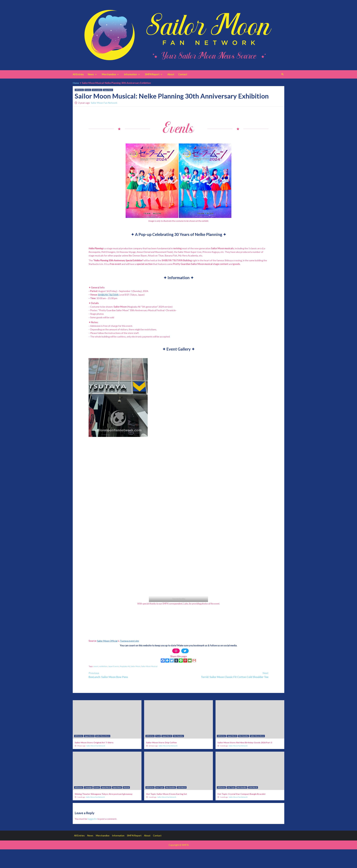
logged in (92, 819)
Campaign (88, 787)
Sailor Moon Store (103, 736)
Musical (126, 787)
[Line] (181, 661)
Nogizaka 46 (125, 666)
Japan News (108, 90)
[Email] (190, 661)
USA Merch (182, 787)
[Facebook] (163, 661)
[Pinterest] (185, 661)
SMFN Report (154, 74)
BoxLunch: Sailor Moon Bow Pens (134, 675)
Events (88, 90)
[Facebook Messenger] (167, 661)
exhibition (103, 666)
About (171, 74)
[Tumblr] (176, 661)
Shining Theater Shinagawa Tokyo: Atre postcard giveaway (104, 794)
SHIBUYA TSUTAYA (108, 295)
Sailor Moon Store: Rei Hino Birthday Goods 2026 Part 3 (245, 742)
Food (158, 736)
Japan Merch (89, 736)
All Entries (78, 74)
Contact (183, 74)
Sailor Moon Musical (149, 666)
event (96, 666)
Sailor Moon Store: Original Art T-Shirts (94, 742)
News (93, 74)
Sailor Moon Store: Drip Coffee (161, 742)
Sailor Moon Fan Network (104, 103)
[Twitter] (172, 661)
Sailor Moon (135, 666)
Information (132, 74)
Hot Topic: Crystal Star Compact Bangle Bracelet (242, 794)
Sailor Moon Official (107, 641)
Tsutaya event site (129, 641)
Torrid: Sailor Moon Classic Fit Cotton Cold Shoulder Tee (223, 675)
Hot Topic (160, 787)
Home (76, 83)
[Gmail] (194, 661)
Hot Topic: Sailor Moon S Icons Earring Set (167, 794)
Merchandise (111, 74)
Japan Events (114, 666)
